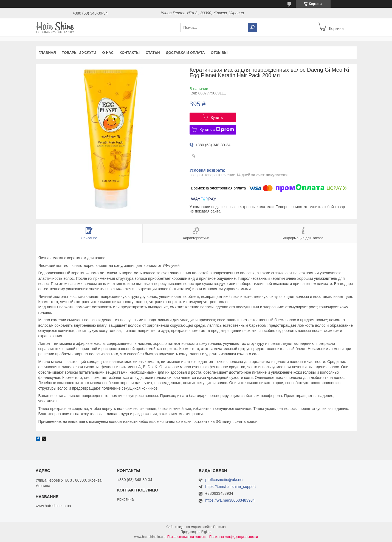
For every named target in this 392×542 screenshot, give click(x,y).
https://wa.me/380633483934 (230, 500)
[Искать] (252, 27)
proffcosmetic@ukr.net (224, 480)
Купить (217, 118)
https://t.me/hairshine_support (230, 487)
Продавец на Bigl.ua (196, 532)
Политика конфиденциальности (234, 537)
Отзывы (219, 53)
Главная (47, 53)
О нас (108, 53)
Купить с (217, 130)
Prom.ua (219, 527)
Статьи (153, 53)
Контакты (130, 53)
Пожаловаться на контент (187, 537)
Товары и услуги (79, 53)
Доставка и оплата (185, 53)
